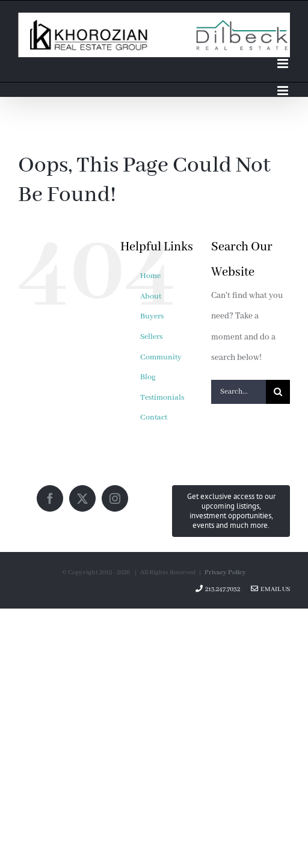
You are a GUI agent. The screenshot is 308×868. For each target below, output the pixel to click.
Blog (148, 377)
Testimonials (162, 398)
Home (150, 276)
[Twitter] (82, 498)
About (151, 296)
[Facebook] (50, 498)
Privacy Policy (225, 572)
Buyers (152, 316)
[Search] (278, 392)
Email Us (270, 589)
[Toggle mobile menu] (284, 64)
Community (161, 357)
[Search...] (239, 392)
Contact (154, 417)
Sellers (151, 337)
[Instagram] (115, 498)
